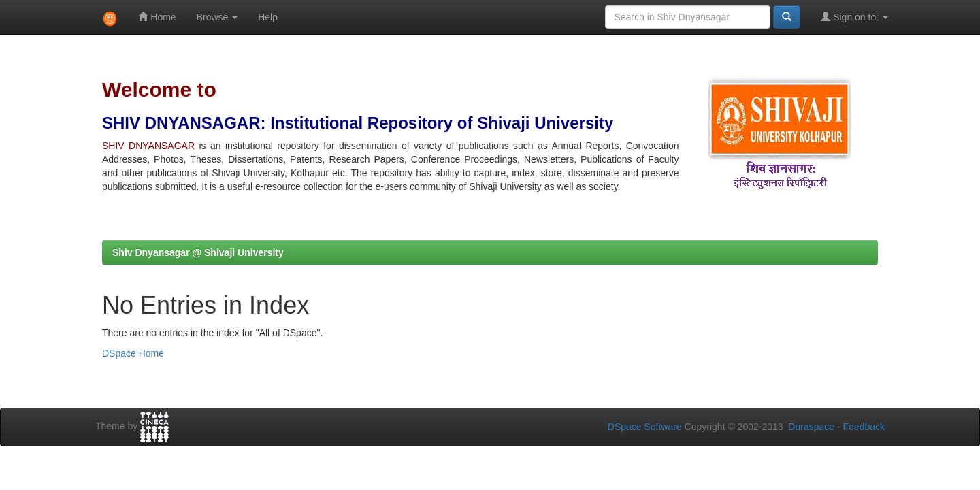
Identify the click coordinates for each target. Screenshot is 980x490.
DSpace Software (645, 427)
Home (157, 17)
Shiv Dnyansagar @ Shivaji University (198, 252)
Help (268, 17)
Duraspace (811, 427)
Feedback (864, 427)
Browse (217, 17)
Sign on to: (854, 17)
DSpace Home (133, 353)
